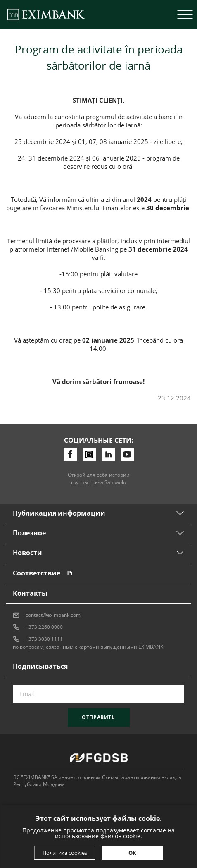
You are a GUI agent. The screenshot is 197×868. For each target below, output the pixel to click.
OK (132, 853)
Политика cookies (65, 853)
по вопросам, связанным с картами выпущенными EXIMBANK (88, 647)
